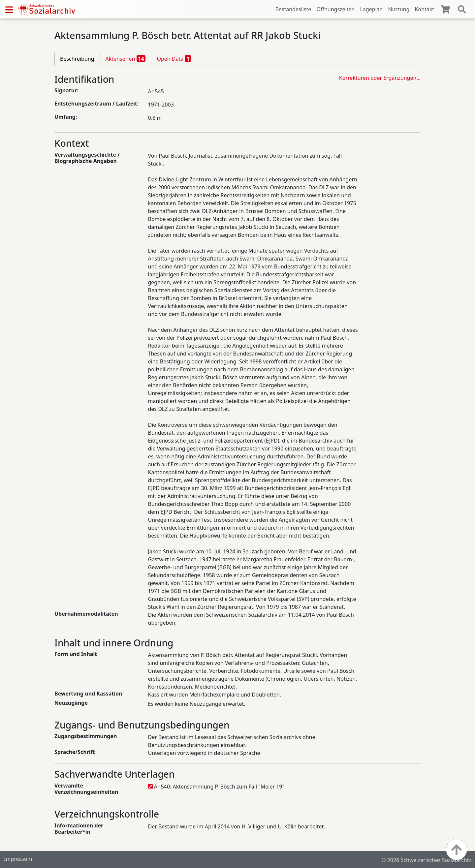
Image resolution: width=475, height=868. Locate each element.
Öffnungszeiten (335, 9)
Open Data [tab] (174, 58)
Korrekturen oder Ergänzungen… (380, 78)
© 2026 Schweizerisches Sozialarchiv (426, 860)
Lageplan (371, 9)
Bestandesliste (293, 9)
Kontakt (424, 9)
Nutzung (399, 9)
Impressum (18, 859)
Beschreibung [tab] (77, 59)
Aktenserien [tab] (126, 58)
